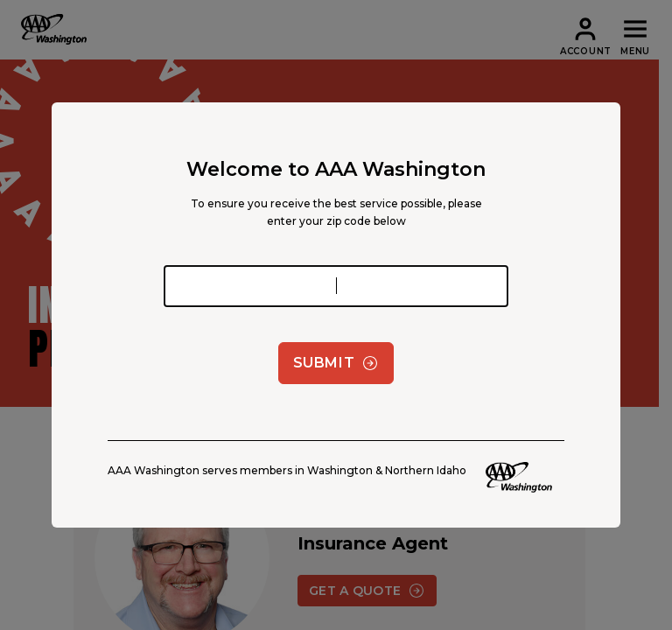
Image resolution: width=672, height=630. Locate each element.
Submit (336, 363)
